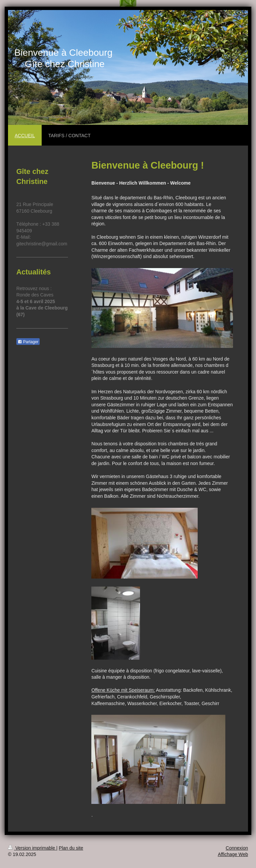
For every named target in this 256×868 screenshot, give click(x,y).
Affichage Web (233, 854)
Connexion (237, 848)
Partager (28, 342)
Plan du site (71, 848)
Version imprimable (32, 848)
